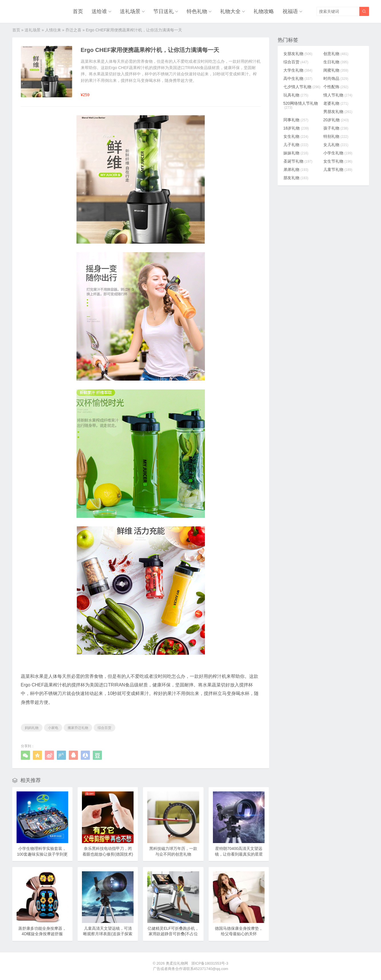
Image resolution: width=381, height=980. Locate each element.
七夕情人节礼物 (302, 87)
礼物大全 (230, 11)
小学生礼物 (338, 153)
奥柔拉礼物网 (177, 963)
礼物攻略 (264, 11)
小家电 (53, 728)
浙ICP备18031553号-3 (210, 963)
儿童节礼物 (338, 169)
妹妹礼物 (296, 153)
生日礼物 (336, 62)
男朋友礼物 (338, 112)
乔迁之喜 (73, 30)
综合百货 (104, 728)
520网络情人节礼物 (301, 105)
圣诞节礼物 (298, 161)
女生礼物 (296, 136)
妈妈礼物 (32, 728)
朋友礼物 (296, 178)
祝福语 (290, 11)
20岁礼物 (336, 120)
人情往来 (53, 30)
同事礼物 (296, 120)
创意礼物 (336, 54)
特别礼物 (336, 136)
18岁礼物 (296, 128)
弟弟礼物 (296, 169)
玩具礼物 (296, 95)
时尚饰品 (336, 78)
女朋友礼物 (298, 54)
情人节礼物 (338, 95)
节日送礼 (164, 11)
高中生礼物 (298, 78)
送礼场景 (130, 11)
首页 (78, 11)
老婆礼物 (336, 103)
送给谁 (99, 11)
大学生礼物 (298, 70)
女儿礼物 (336, 145)
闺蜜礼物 (336, 70)
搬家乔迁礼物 (78, 728)
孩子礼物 (336, 128)
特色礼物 (197, 11)
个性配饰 (336, 87)
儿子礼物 (296, 145)
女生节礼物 (338, 161)
